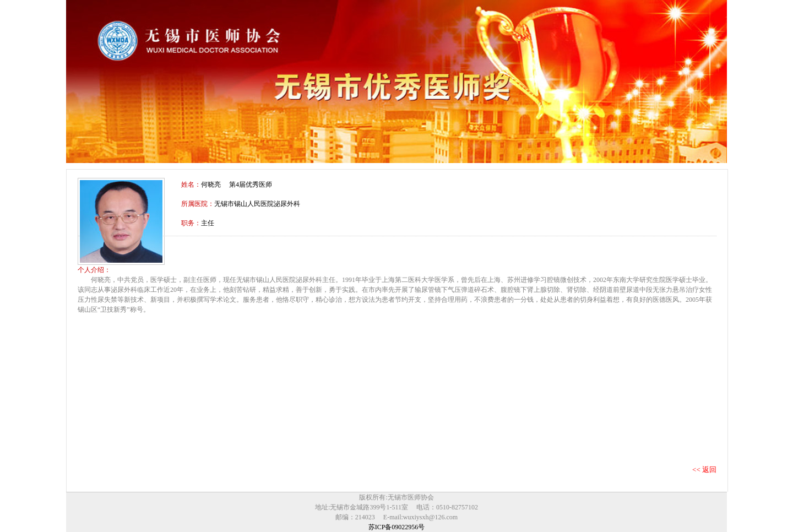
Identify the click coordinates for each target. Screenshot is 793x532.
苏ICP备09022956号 (397, 527)
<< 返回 (704, 469)
